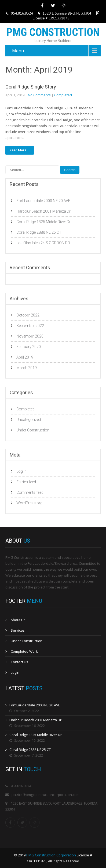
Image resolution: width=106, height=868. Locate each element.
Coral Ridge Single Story (31, 87)
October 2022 (28, 315)
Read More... (20, 150)
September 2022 (30, 326)
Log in (21, 471)
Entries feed (26, 482)
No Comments (39, 95)
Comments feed (30, 492)
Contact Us (19, 662)
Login (15, 672)
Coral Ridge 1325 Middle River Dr (43, 222)
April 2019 (25, 357)
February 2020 (29, 347)
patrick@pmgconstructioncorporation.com (45, 795)
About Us (18, 620)
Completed (63, 95)
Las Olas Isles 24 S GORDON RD (43, 243)
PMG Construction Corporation (51, 855)
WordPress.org (29, 503)
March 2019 (27, 368)
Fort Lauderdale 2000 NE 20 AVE (43, 201)
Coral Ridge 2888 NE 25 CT (39, 232)
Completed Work (24, 651)
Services (18, 630)
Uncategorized (29, 420)
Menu (18, 51)
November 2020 (30, 336)
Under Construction (33, 430)
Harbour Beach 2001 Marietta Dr (43, 211)
